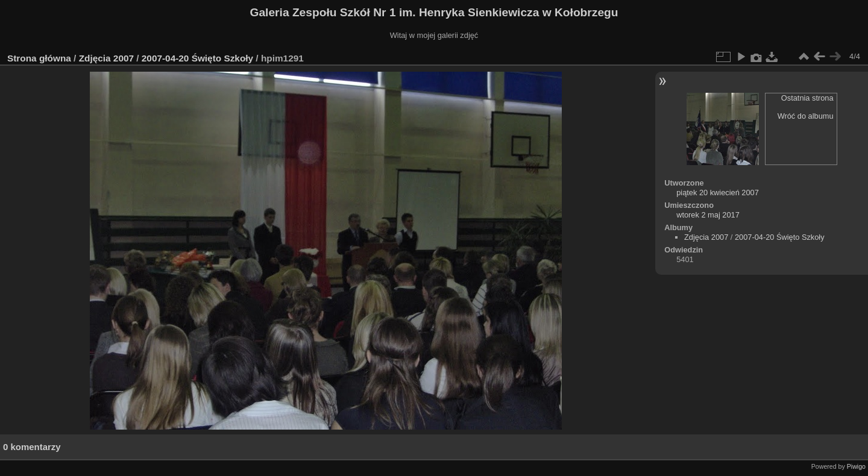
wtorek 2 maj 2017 (708, 215)
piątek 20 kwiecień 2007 (718, 193)
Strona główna (39, 58)
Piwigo (856, 466)
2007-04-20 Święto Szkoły (197, 58)
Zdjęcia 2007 (106, 58)
